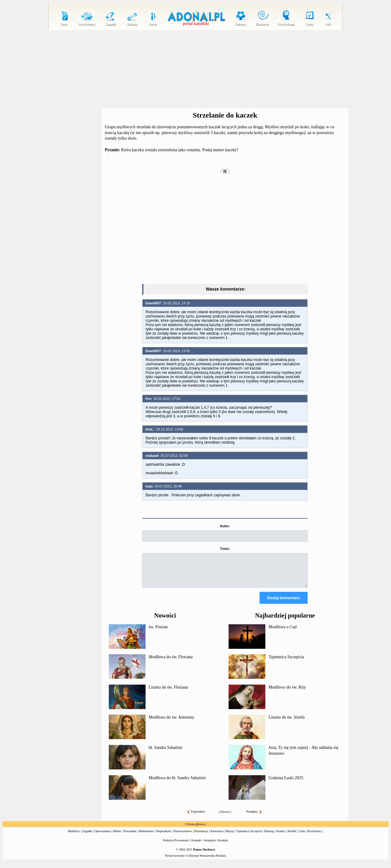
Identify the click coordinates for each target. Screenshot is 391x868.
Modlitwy (74, 837)
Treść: (225, 549)
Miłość (117, 837)
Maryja (230, 837)
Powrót (225, 817)
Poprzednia (196, 817)
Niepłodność (163, 837)
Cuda (302, 837)
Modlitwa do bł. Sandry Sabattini (177, 783)
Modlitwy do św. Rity (287, 693)
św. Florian (158, 632)
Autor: (225, 526)
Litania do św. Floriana (168, 693)
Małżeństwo (146, 837)
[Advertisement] (195, 69)
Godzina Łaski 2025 (286, 783)
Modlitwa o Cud (283, 632)
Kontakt (223, 846)
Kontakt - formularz (204, 846)
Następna (254, 817)
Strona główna (195, 830)
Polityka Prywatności (176, 846)
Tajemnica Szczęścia (286, 662)
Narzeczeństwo (183, 837)
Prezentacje (201, 837)
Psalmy (281, 837)
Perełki (292, 837)
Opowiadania (102, 837)
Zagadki (87, 837)
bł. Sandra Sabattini (165, 753)
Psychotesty (314, 837)
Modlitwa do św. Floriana (171, 662)
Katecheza (217, 837)
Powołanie (130, 837)
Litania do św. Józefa (287, 723)
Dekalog (269, 837)
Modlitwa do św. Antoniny (171, 723)
